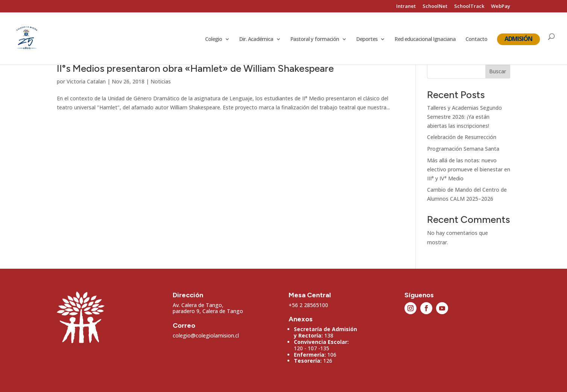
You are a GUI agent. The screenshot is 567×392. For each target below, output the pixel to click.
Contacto (476, 40)
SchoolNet (435, 7)
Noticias (161, 81)
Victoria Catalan (86, 81)
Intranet (406, 7)
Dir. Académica (256, 40)
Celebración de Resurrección (462, 137)
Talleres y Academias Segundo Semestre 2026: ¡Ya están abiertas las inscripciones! (464, 117)
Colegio (214, 40)
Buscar (498, 71)
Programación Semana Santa (463, 149)
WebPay (501, 7)
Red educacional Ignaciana (425, 40)
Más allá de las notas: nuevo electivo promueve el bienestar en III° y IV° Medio (469, 169)
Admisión (518, 39)
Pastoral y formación (315, 40)
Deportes (367, 40)
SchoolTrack (469, 7)
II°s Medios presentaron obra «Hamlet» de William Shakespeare (195, 68)
